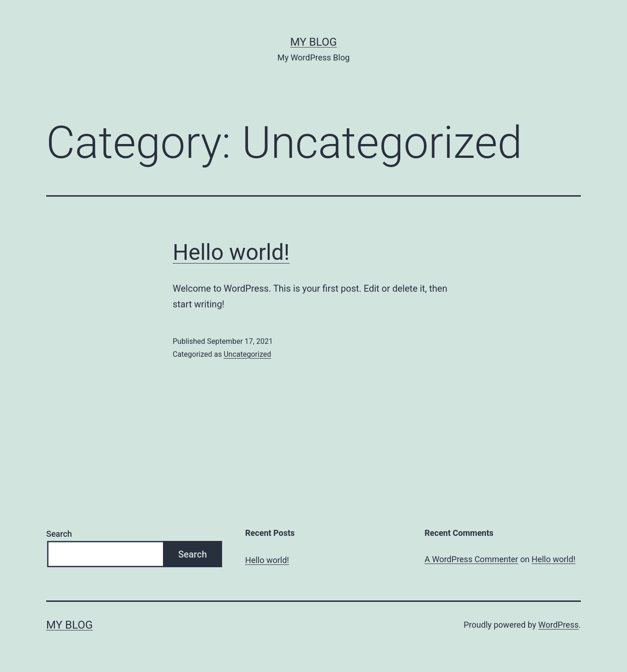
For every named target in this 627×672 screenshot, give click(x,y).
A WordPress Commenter (472, 559)
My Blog (314, 42)
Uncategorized (247, 354)
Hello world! (231, 252)
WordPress (558, 625)
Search (59, 534)
